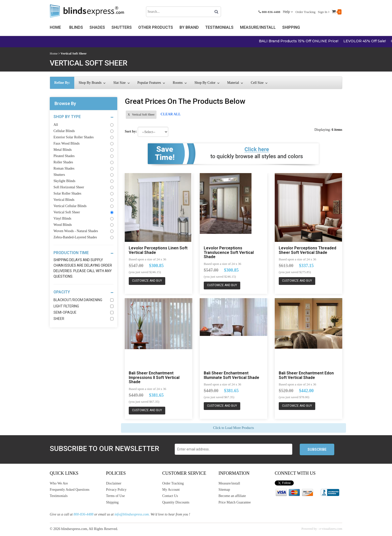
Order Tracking (305, 12)
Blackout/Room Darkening (83, 300)
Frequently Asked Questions (70, 490)
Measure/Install (258, 27)
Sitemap (224, 490)
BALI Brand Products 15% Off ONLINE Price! (307, 41)
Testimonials (219, 27)
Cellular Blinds (83, 131)
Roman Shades (83, 168)
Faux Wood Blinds (83, 143)
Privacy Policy (116, 490)
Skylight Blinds (83, 181)
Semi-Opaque (83, 312)
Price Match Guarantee (235, 502)
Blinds (76, 27)
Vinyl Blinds (83, 218)
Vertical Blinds (83, 200)
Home (55, 27)
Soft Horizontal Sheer (83, 187)
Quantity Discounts (176, 502)
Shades (97, 27)
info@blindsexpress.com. (132, 514)
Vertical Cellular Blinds (83, 206)
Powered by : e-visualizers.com (322, 529)
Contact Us (170, 496)
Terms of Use (115, 496)
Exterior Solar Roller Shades (83, 137)
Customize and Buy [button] (147, 281)
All (83, 125)
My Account (171, 490)
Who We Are (59, 483)
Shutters (122, 27)
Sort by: (131, 131)
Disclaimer (114, 483)
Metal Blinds (83, 150)
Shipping (291, 27)
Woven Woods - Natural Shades (83, 231)
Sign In (323, 12)
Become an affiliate (232, 496)
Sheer (83, 319)
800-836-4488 (83, 514)
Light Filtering (83, 306)
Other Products (156, 27)
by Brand (189, 27)
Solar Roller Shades (83, 193)
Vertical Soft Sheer (83, 212)
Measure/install (229, 483)
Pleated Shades (83, 156)
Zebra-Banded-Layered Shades (83, 237)
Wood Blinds (83, 225)
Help (288, 12)
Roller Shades (83, 162)
